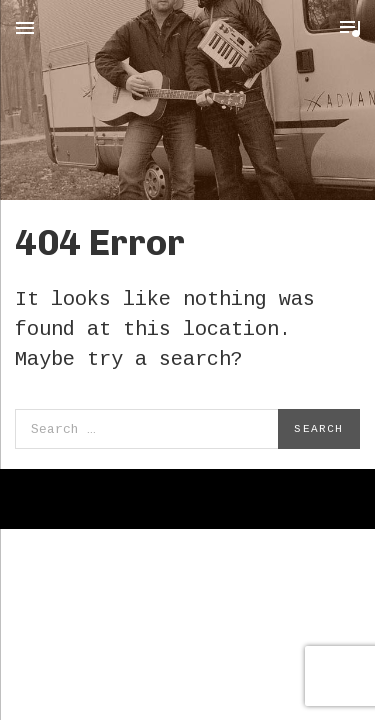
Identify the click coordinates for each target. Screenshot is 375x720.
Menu (25, 28)
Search (318, 429)
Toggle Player (350, 28)
